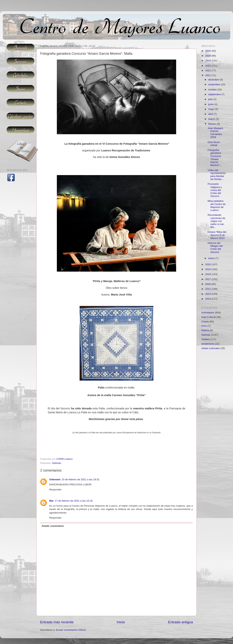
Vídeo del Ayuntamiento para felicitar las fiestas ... (217, 175)
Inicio (121, 622)
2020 (208, 264)
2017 (208, 279)
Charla (205, 322)
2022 (208, 70)
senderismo (208, 344)
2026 (208, 51)
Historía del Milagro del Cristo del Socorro (215, 248)
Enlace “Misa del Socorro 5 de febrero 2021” (217, 235)
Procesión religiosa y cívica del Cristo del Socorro (215, 190)
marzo (212, 119)
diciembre (214, 80)
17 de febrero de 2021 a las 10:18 (74, 501)
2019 (208, 269)
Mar (51, 501)
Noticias (57, 463)
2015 (208, 289)
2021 (208, 75)
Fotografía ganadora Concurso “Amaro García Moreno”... (215, 158)
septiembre (215, 94)
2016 (208, 284)
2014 (208, 294)
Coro (204, 326)
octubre (213, 90)
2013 (208, 299)
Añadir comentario (53, 526)
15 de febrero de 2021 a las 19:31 (81, 479)
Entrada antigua (181, 622)
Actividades (208, 313)
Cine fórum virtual (214, 144)
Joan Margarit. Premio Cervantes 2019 (216, 133)
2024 (208, 61)
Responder (55, 490)
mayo (212, 109)
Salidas (205, 339)
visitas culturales (211, 348)
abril (211, 114)
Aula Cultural (208, 317)
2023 (208, 66)
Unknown (55, 479)
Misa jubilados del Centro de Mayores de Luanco (217, 206)
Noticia (205, 330)
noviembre (214, 84)
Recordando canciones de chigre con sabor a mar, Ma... (217, 221)
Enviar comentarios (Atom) (71, 630)
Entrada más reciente (57, 622)
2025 (208, 56)
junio (211, 104)
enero (212, 258)
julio (211, 99)
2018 (208, 274)
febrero (213, 124)
